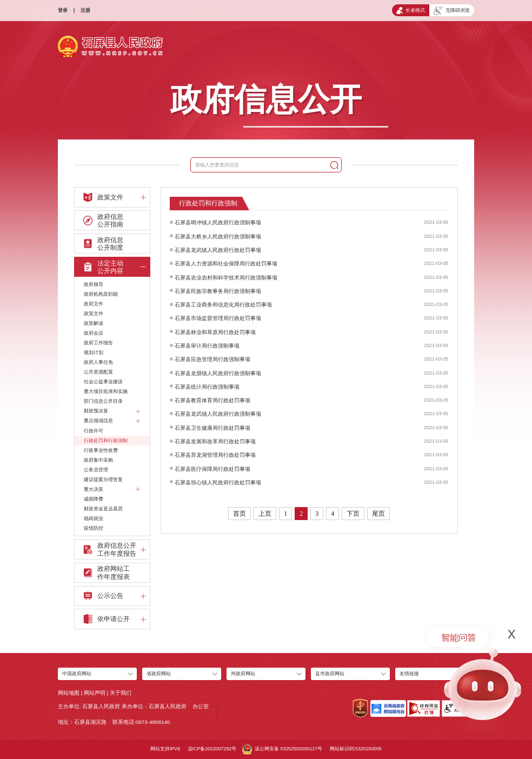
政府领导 (94, 284)
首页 (240, 514)
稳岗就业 (94, 518)
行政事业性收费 (101, 450)
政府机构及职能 (101, 294)
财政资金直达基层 (103, 509)
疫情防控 (94, 528)
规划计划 (94, 352)
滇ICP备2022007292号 (212, 749)
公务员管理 (96, 470)
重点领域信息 (112, 421)
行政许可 (94, 431)
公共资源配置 (98, 372)
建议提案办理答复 (103, 480)
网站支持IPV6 (165, 749)
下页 (353, 514)
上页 (265, 514)
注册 (85, 10)
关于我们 (121, 693)
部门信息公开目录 (103, 401)
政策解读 (94, 323)
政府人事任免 (98, 362)
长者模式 (411, 11)
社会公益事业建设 (103, 382)
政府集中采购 (98, 460)
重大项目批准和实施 (106, 391)
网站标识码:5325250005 (356, 749)
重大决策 (112, 490)
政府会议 (94, 333)
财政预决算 (112, 411)
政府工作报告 (98, 343)
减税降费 (94, 499)
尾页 (378, 514)
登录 (63, 10)
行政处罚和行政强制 (106, 441)
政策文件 (94, 314)
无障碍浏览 (451, 11)
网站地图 (69, 693)
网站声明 (95, 693)
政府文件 (94, 304)
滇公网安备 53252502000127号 (282, 749)
